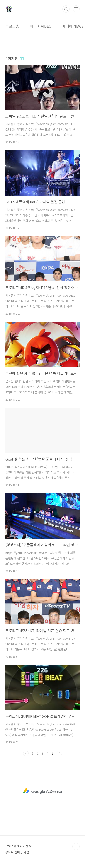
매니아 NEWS (73, 26)
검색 (66, 9)
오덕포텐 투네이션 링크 (20, 846)
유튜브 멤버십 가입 (17, 852)
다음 (59, 753)
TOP (76, 846)
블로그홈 (12, 26)
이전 (26, 753)
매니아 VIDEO (41, 26)
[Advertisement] (42, 791)
